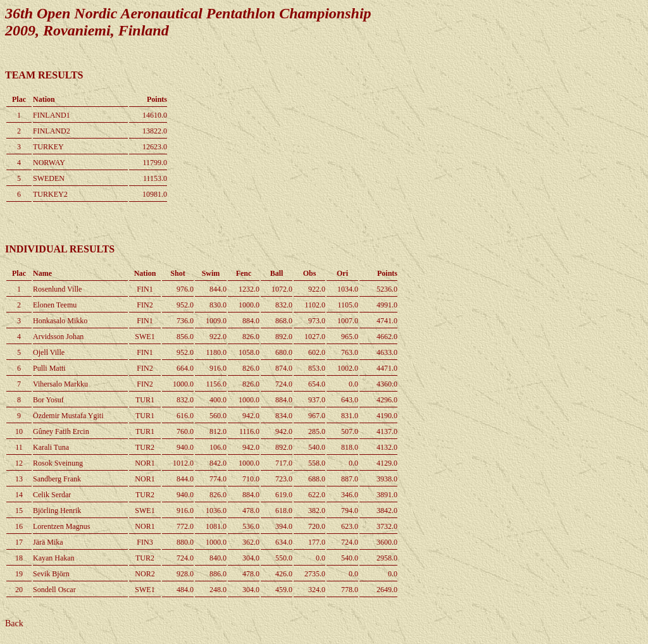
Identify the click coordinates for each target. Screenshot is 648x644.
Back (14, 623)
